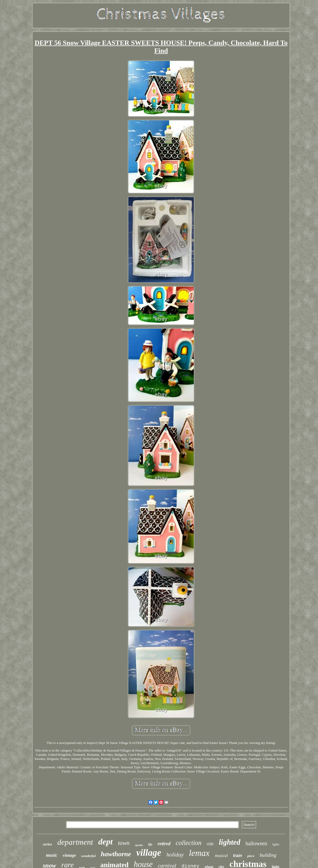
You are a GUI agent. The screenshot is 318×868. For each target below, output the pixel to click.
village (149, 853)
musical (221, 856)
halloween (256, 843)
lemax (199, 853)
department (75, 842)
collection (189, 843)
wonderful (89, 856)
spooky (139, 845)
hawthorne (116, 854)
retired (164, 844)
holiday (175, 855)
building (268, 855)
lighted (230, 842)
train (238, 856)
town (124, 843)
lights (276, 844)
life (150, 844)
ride (210, 844)
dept (106, 842)
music (52, 855)
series (47, 844)
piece (251, 856)
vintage (69, 855)
